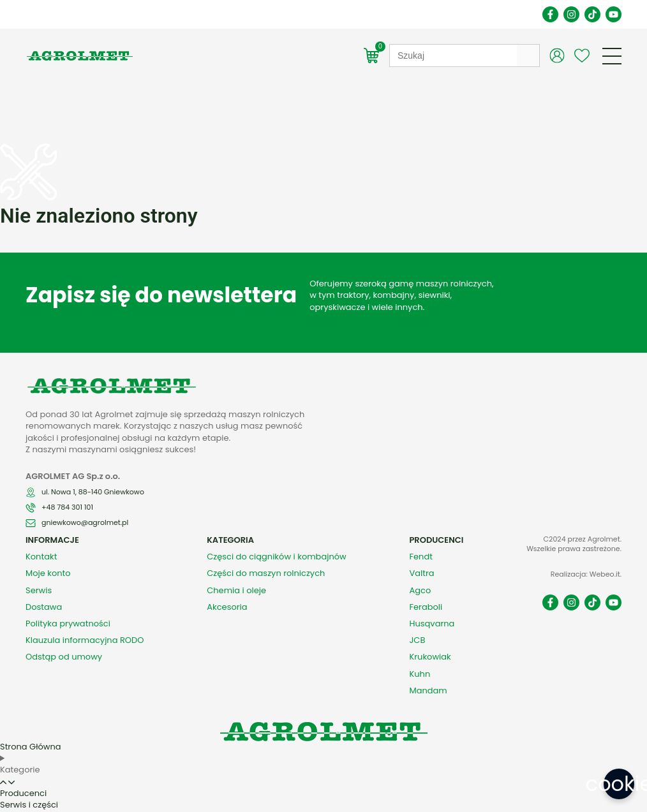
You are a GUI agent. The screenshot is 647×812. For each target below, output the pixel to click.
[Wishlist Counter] (582, 55)
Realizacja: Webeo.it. (586, 552)
